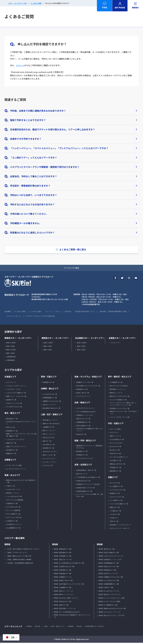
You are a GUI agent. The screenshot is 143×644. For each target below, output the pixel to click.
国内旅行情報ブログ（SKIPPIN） (102, 627)
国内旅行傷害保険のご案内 (15, 317)
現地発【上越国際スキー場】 (63, 588)
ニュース (53, 312)
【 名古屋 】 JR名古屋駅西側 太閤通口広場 (20, 564)
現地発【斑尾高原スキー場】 (63, 550)
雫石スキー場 (10, 428)
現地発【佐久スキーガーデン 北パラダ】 (112, 616)
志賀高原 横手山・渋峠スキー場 (86, 471)
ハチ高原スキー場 (115, 512)
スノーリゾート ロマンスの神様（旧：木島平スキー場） (90, 496)
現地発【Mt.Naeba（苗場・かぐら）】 (66, 599)
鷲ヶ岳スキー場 (115, 451)
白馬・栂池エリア (82, 403)
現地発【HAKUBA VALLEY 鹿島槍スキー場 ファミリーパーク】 (72, 617)
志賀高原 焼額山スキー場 (84, 492)
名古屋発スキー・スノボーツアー (90, 339)
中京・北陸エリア (116, 424)
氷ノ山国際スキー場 (116, 487)
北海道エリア (10, 378)
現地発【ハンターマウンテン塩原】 (110, 602)
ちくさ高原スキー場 (116, 501)
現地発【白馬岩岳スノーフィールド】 (110, 560)
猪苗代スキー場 (11, 444)
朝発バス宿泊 (10, 354)
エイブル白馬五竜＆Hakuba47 (86, 413)
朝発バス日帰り (11, 351)
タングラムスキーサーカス (85, 459)
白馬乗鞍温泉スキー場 (83, 423)
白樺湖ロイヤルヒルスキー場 (52, 402)
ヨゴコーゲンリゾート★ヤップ (120, 529)
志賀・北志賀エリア (83, 466)
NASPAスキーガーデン (50, 452)
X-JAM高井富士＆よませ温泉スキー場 (88, 478)
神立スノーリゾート (49, 435)
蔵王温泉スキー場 (12, 420)
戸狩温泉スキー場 (82, 456)
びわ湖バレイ (114, 519)
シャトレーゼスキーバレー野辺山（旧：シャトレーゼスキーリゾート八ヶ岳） (123, 405)
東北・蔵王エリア (12, 414)
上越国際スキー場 (48, 428)
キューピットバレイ (49, 459)
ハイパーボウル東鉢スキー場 (119, 505)
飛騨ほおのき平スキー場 (117, 465)
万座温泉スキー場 (12, 504)
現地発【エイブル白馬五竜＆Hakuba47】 (67, 613)
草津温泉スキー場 (48, 383)
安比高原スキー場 (12, 451)
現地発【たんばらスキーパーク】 (109, 592)
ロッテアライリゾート (83, 397)
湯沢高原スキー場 (48, 449)
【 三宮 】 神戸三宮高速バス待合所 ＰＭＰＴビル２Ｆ (23, 550)
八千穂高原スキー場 (116, 383)
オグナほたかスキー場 (13, 508)
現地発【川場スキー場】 (106, 588)
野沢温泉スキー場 (82, 452)
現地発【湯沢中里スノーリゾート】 (65, 609)
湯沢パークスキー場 (49, 456)
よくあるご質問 (21, 312)
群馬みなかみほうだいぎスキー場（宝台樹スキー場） (21, 482)
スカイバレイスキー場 (117, 498)
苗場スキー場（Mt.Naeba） (52, 424)
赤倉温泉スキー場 (82, 390)
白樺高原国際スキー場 (50, 399)
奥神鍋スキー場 (115, 494)
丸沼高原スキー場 (12, 522)
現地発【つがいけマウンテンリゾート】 (111, 557)
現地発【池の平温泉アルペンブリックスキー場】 (69, 585)
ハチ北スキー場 (115, 515)
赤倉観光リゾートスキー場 (85, 383)
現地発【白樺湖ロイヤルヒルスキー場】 (111, 578)
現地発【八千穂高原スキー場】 (108, 606)
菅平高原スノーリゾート (117, 390)
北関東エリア (10, 461)
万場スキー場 (114, 522)
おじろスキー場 (115, 484)
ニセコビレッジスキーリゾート (16, 387)
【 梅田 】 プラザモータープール (16, 553)
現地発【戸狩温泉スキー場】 (63, 557)
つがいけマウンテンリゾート (85, 409)
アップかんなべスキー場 (117, 491)
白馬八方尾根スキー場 (83, 427)
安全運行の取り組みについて (93, 312)
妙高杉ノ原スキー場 (83, 394)
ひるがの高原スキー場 (117, 440)
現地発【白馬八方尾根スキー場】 (109, 553)
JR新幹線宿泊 (11, 361)
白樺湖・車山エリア (50, 389)
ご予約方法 (74, 312)
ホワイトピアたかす (116, 444)
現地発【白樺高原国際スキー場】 (109, 585)
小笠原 (47, 627)
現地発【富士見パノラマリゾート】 (110, 595)
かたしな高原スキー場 (13, 515)
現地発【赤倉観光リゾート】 (63, 578)
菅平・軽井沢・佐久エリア (120, 378)
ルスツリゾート (11, 383)
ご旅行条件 (113, 312)
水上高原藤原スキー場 (13, 529)
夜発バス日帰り (11, 344)
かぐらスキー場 (48, 466)
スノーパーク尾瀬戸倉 (13, 511)
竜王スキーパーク (82, 475)
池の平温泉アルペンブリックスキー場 (88, 387)
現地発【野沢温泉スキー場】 (63, 553)
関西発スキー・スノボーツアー (55, 339)
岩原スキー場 (47, 442)
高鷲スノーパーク (115, 437)
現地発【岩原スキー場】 (62, 606)
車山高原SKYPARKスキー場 (51, 409)
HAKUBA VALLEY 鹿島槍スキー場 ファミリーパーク (90, 431)
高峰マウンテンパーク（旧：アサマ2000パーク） (123, 413)
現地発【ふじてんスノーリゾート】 (110, 613)
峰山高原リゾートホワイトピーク (120, 526)
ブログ (63, 312)
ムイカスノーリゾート (50, 463)
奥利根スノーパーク (13, 494)
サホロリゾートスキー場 (14, 404)
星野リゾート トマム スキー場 (16, 397)
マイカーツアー (115, 344)
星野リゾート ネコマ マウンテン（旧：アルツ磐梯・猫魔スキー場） (21, 436)
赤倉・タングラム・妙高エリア (88, 378)
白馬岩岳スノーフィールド (85, 416)
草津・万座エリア (49, 378)
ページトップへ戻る (71, 269)
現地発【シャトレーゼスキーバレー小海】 (112, 599)
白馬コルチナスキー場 (83, 420)
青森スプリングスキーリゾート (16, 447)
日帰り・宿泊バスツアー (61, 627)
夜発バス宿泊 (10, 347)
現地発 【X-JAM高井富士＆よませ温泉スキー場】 (69, 564)
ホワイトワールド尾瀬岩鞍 (15, 501)
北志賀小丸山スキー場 (83, 482)
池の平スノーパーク (49, 406)
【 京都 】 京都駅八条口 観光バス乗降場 (19, 560)
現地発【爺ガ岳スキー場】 (107, 550)
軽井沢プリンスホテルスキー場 (120, 397)
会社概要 (8, 312)
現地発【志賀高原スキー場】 (63, 571)
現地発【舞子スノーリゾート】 (64, 595)
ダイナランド (114, 433)
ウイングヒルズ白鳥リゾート (119, 458)
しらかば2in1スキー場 (50, 395)
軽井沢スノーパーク (116, 394)
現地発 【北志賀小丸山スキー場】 (65, 567)
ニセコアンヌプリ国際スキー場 (16, 394)
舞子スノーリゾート (49, 431)
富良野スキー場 (11, 401)
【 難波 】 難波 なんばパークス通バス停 (19, 557)
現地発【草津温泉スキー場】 (108, 571)
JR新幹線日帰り (11, 358)
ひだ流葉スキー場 (115, 461)
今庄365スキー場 (115, 454)
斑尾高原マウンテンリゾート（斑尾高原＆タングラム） (90, 448)
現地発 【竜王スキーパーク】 (63, 560)
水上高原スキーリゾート (14, 525)
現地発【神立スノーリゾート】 (64, 592)
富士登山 (85, 627)
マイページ (21, 65)
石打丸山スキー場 (48, 438)
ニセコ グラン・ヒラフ (13, 390)
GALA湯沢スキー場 (49, 445)
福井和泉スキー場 (115, 472)
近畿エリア (113, 478)
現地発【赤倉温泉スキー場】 (63, 574)
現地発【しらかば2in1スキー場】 (109, 581)
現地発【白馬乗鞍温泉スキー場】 (109, 564)
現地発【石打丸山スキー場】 (63, 602)
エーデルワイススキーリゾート (16, 470)
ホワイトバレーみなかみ (14, 518)
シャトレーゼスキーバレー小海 (120, 418)
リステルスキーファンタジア (15, 440)
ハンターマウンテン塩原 (14, 466)
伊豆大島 (39, 627)
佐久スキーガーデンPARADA (119, 387)
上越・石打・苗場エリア (52, 415)
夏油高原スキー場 (12, 432)
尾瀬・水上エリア (12, 476)
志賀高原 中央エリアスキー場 (85, 489)
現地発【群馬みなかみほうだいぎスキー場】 (113, 609)
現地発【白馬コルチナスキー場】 (109, 567)
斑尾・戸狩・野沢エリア (85, 441)
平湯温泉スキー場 (115, 468)
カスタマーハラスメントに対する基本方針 (66, 317)
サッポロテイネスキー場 (14, 408)
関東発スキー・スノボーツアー (18, 339)
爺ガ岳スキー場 (81, 435)
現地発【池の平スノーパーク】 (108, 574)
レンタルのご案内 (38, 312)
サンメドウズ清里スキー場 (118, 401)
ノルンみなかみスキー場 (14, 497)
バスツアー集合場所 (16, 539)
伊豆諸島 (29, 627)
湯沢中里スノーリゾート (50, 421)
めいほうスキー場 (115, 447)
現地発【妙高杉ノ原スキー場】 (64, 581)
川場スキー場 (10, 487)
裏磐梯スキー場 (11, 454)
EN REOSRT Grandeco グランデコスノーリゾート (21, 424)
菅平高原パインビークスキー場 (120, 409)
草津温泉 (75, 627)
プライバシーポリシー (37, 317)
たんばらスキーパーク (13, 490)
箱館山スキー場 (115, 508)
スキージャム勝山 (115, 430)
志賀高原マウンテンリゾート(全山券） (88, 485)
